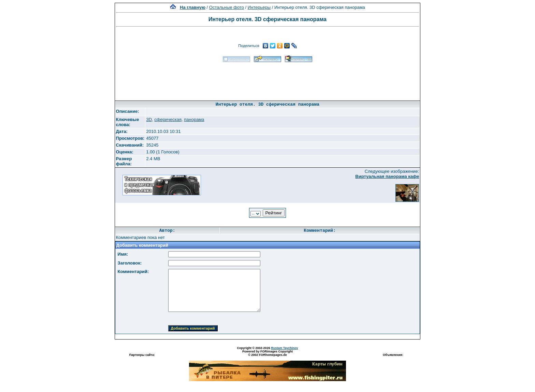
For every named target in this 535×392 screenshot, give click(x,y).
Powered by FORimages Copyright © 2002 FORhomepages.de (267, 353)
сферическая (168, 119)
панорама (194, 119)
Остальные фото (227, 7)
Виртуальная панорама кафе (387, 176)
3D (149, 119)
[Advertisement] (267, 79)
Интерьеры (259, 7)
